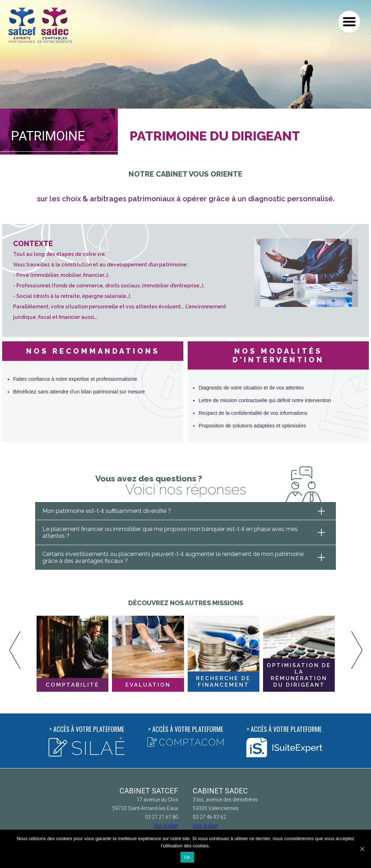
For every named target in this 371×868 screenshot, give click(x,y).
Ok (187, 857)
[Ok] (362, 849)
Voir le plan (166, 826)
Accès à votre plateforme (87, 740)
